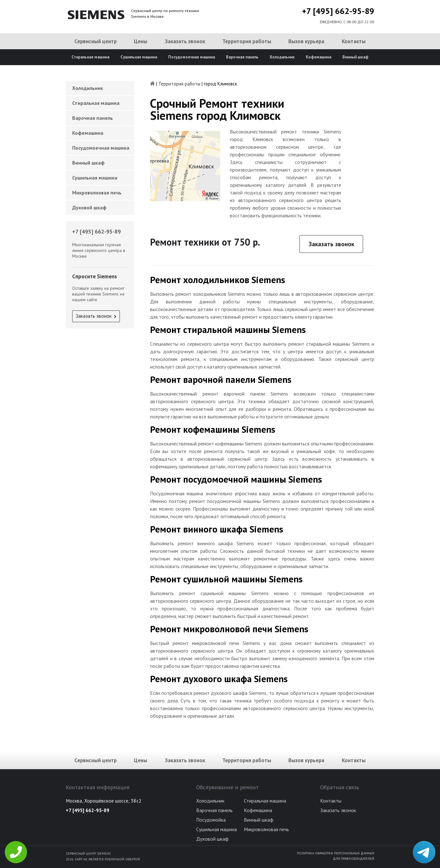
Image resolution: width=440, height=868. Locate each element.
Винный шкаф (355, 57)
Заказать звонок (185, 41)
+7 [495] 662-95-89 (338, 11)
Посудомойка (211, 820)
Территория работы (247, 41)
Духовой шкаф (89, 207)
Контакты (354, 41)
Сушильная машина (139, 57)
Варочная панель (242, 57)
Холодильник (282, 57)
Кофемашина (319, 57)
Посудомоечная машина (192, 57)
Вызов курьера (306, 41)
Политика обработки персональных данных (336, 853)
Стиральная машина (90, 57)
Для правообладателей (354, 858)
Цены (141, 41)
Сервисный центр (96, 41)
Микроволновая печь (97, 193)
